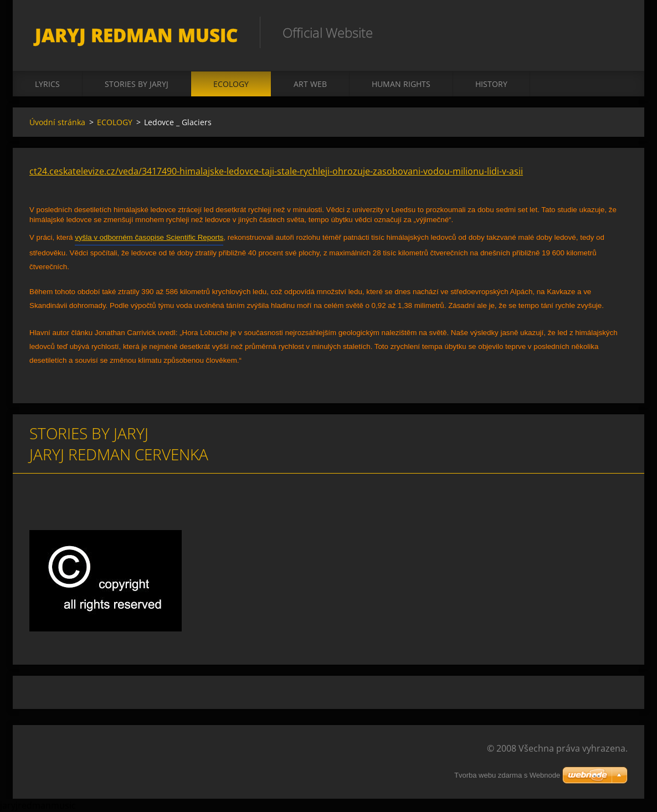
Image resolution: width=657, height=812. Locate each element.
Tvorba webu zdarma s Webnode (507, 775)
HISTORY (491, 84)
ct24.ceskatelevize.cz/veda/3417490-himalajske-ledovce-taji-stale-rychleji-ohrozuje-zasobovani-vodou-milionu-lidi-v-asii (276, 171)
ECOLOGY (231, 84)
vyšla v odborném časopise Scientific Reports (149, 237)
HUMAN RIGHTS (401, 84)
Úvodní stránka (57, 122)
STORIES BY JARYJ (137, 84)
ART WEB (310, 84)
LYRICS (47, 84)
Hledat (615, 32)
